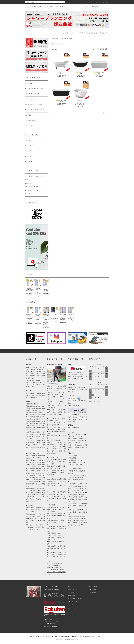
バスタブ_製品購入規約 (53, 565)
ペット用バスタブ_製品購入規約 (56, 570)
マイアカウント (93, 586)
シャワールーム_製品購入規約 (55, 563)
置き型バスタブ (70, 38)
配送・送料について (73, 593)
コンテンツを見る (59, 7)
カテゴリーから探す (35, 7)
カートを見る (92, 590)
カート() (105, 2)
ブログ (86, 7)
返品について (71, 596)
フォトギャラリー (30, 194)
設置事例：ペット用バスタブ (33, 190)
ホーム (27, 7)
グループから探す (47, 7)
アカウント (95, 2)
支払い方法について (73, 590)
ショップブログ (72, 605)
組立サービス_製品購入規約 (54, 568)
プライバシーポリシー (74, 602)
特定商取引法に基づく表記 (75, 599)
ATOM (73, 608)
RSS (69, 608)
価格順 (102, 49)
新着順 (107, 49)
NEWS (27, 180)
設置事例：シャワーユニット (33, 187)
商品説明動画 (29, 183)
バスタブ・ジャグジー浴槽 (61, 38)
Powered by (67, 639)
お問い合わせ (94, 7)
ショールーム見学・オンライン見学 (35, 176)
